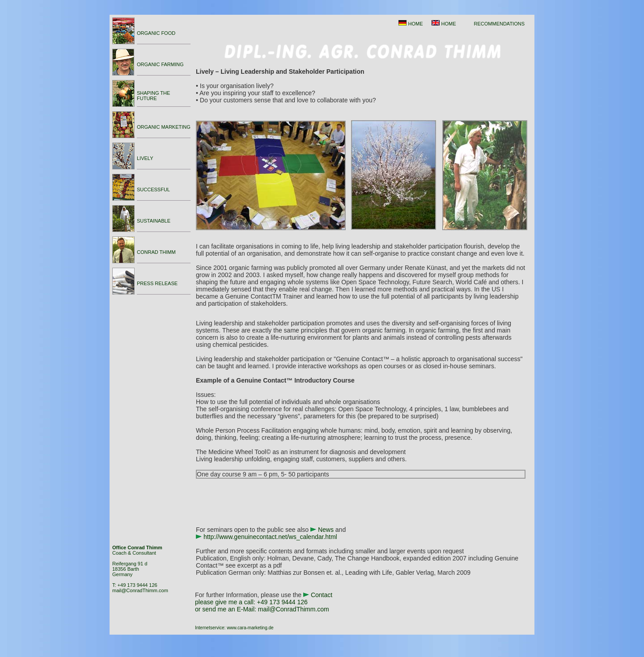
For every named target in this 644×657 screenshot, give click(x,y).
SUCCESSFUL (153, 190)
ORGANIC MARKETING (164, 127)
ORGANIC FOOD (156, 33)
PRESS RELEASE (157, 283)
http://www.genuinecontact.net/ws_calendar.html (270, 537)
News (326, 530)
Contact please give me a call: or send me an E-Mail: (264, 602)
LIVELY (145, 158)
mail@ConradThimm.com (140, 590)
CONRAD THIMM (156, 252)
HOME (415, 24)
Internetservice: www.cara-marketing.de (234, 628)
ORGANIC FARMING (160, 64)
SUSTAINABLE (154, 221)
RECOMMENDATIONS (499, 24)
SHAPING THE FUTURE (153, 96)
